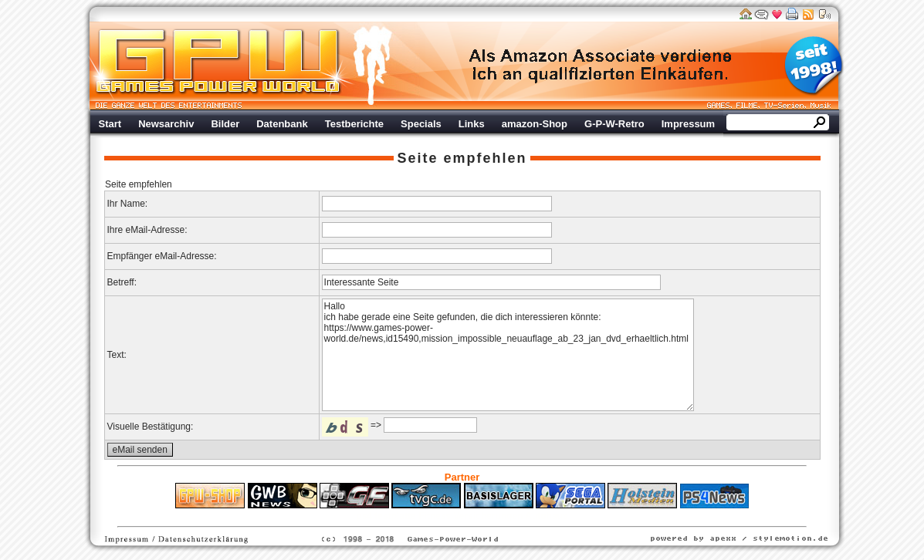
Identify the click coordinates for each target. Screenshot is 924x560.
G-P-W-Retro (614, 124)
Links (472, 124)
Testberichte (354, 124)
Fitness (435, 516)
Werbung (601, 66)
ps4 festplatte (386, 516)
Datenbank (282, 124)
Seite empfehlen (462, 158)
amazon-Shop (535, 124)
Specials (421, 124)
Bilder (225, 124)
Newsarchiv (166, 124)
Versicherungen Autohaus (510, 516)
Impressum (688, 124)
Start (110, 124)
